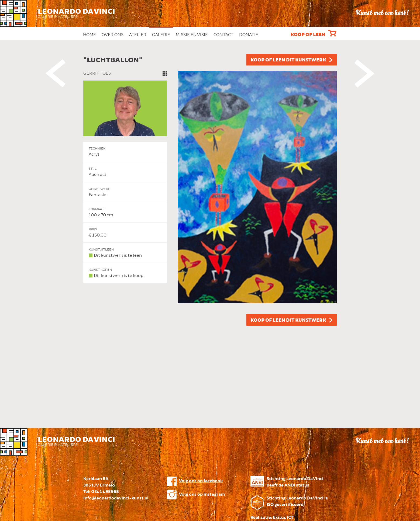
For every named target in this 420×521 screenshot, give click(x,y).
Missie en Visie (192, 35)
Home (89, 35)
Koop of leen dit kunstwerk (288, 60)
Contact (223, 35)
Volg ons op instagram (202, 494)
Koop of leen (308, 35)
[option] (210, 190)
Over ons (113, 35)
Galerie (161, 35)
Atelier (138, 35)
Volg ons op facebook (201, 481)
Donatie (249, 35)
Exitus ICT (283, 518)
